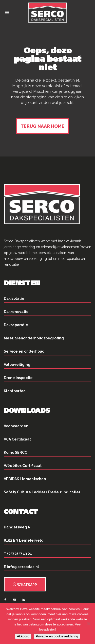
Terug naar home (42, 126)
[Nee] (89, 623)
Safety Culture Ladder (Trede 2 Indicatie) (42, 492)
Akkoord (23, 636)
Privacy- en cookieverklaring (57, 636)
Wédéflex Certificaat (23, 466)
